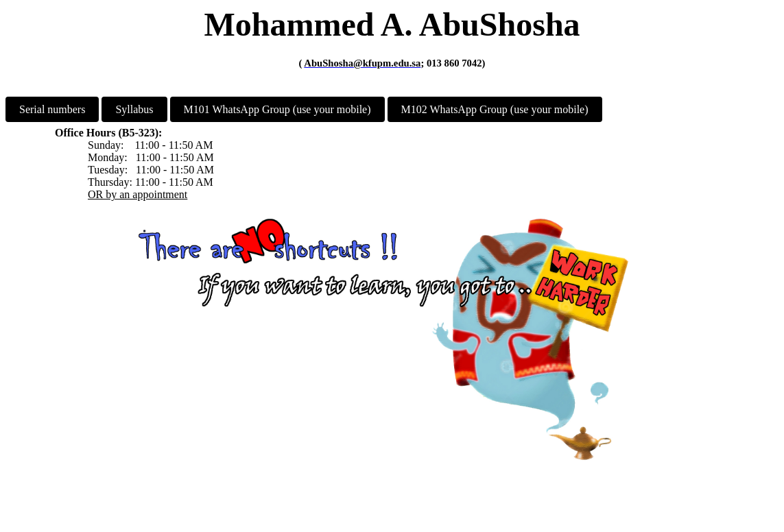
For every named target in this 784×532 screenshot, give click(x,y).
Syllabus (134, 109)
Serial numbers (52, 109)
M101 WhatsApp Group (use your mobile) (277, 109)
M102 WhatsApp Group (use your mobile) (495, 109)
